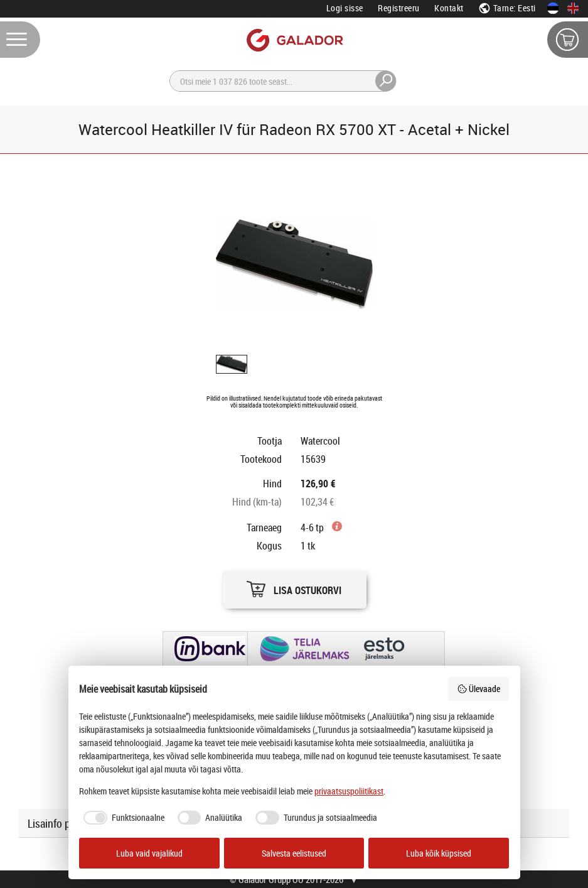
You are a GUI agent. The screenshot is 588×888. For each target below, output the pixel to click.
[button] (294, 586)
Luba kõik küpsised (439, 853)
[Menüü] (20, 40)
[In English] (573, 8)
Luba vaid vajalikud (149, 853)
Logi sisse (345, 8)
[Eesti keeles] (553, 8)
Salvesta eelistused (294, 853)
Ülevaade (479, 689)
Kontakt (449, 8)
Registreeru (399, 8)
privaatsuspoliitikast (349, 791)
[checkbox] (122, 818)
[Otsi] (283, 81)
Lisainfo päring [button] (60, 823)
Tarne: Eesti (507, 8)
